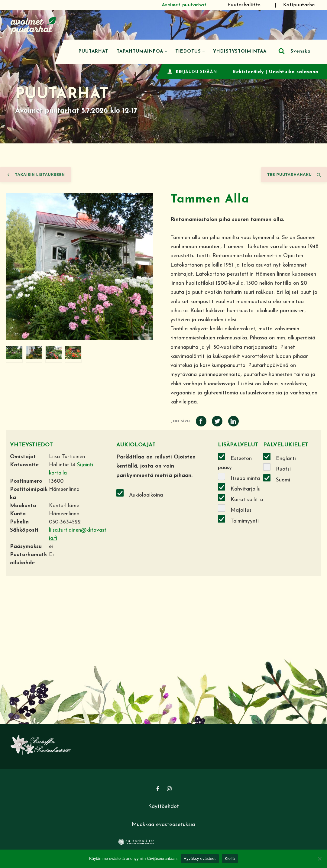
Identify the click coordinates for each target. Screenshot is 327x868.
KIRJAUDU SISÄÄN (196, 72)
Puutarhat (93, 52)
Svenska (301, 52)
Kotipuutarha (299, 5)
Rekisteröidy (248, 72)
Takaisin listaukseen (36, 175)
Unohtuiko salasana (294, 72)
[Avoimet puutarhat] (33, 25)
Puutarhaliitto (244, 5)
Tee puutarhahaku (294, 175)
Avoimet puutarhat (184, 5)
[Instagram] (169, 791)
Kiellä (230, 858)
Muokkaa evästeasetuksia (163, 827)
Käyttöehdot (163, 809)
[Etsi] (282, 51)
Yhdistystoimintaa (240, 52)
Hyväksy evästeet (200, 858)
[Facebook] (158, 791)
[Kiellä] (319, 859)
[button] (166, 52)
